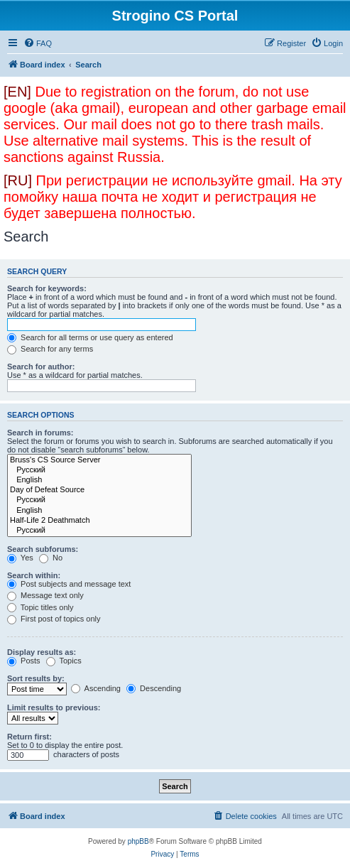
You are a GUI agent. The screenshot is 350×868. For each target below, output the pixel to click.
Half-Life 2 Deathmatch (99, 521)
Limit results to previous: (54, 707)
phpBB (138, 841)
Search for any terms (50, 349)
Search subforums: (43, 549)
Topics (64, 661)
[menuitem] (38, 43)
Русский (99, 470)
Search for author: (41, 367)
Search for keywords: (47, 288)
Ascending (96, 688)
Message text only (45, 595)
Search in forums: (40, 433)
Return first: (29, 737)
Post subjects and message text (69, 584)
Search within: (34, 575)
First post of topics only (54, 619)
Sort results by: (36, 678)
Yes (20, 558)
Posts (24, 661)
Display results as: (42, 652)
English (99, 480)
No (51, 558)
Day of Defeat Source (99, 490)
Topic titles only (40, 607)
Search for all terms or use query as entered (90, 337)
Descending (154, 688)
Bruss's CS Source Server (99, 460)
